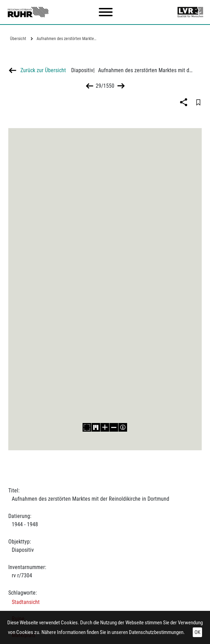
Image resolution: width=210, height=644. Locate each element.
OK (197, 632)
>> (120, 86)
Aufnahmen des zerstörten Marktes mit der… (68, 39)
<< (90, 86)
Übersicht (18, 39)
